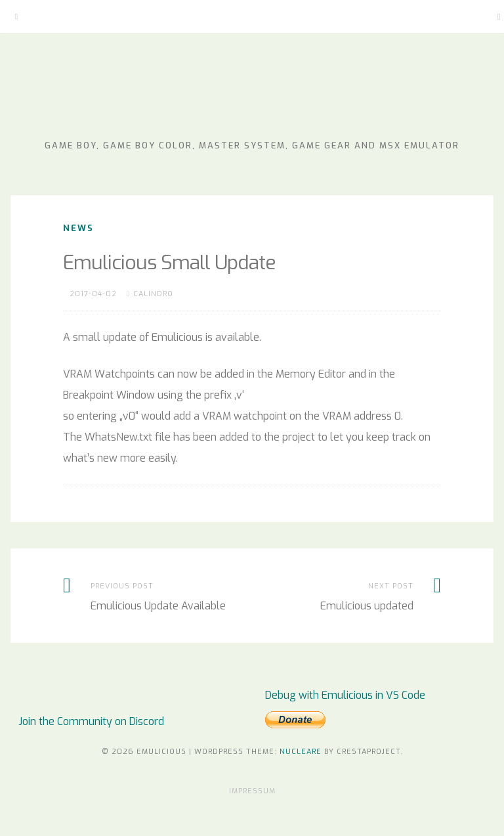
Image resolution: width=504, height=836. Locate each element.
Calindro (153, 294)
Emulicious (252, 98)
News (78, 228)
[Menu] (16, 16)
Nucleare (301, 752)
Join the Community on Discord (91, 721)
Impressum (252, 791)
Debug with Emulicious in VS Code (345, 695)
